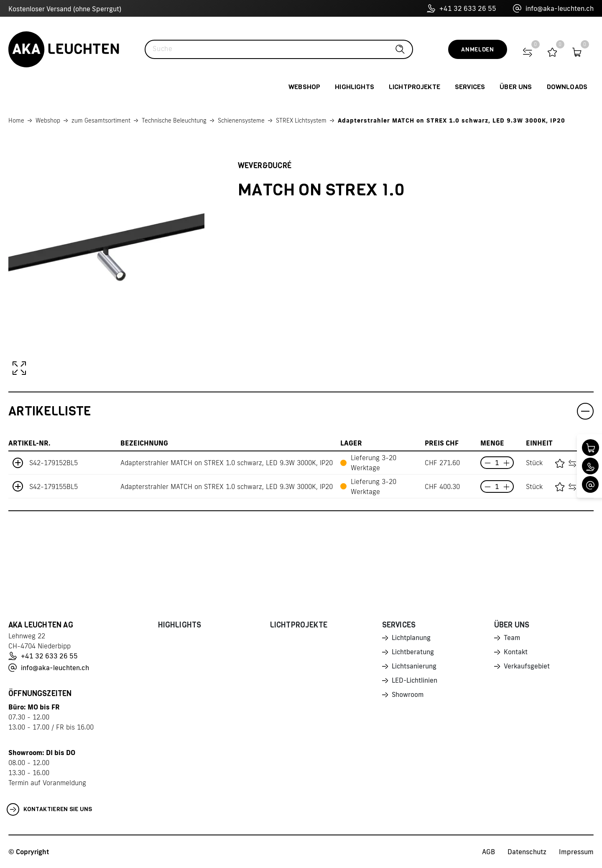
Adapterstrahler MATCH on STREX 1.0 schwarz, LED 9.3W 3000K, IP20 (451, 120)
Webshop (48, 120)
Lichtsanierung (414, 668)
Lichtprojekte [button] (415, 87)
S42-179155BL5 (54, 486)
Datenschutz (527, 852)
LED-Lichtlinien (415, 682)
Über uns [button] (516, 87)
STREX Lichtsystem (301, 120)
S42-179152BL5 (54, 463)
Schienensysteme (241, 120)
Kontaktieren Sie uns (50, 809)
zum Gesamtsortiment (101, 120)
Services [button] (470, 87)
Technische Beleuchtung (174, 120)
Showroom (408, 697)
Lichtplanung (412, 638)
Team (512, 638)
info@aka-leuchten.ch (553, 8)
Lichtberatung (413, 653)
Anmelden (478, 50)
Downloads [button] (567, 87)
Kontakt (516, 653)
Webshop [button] (304, 87)
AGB (488, 852)
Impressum (576, 852)
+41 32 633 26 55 (462, 8)
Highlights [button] (355, 87)
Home (16, 120)
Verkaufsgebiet (527, 668)
